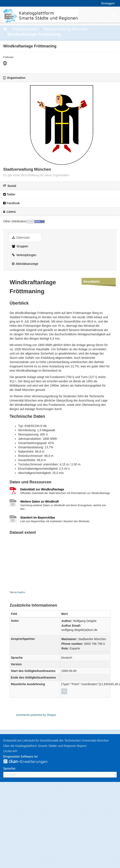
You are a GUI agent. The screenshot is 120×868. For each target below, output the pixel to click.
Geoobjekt (92, 281)
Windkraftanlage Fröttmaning (34, 34)
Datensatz (21, 238)
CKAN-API (10, 751)
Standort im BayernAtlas (38, 518)
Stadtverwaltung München (66, 29)
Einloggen (108, 3)
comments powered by (36, 715)
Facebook (11, 203)
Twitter (9, 194)
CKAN (29, 762)
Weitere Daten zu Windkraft (40, 501)
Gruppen (20, 246)
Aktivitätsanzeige (25, 264)
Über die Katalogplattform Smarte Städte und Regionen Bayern (45, 746)
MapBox (21, 592)
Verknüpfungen (24, 255)
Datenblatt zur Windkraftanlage (42, 489)
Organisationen (25, 29)
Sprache (9, 768)
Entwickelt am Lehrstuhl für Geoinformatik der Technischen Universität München (56, 740)
